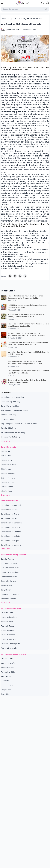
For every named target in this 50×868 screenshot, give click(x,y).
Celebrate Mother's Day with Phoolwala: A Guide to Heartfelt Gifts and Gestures (28, 372)
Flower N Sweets (7, 630)
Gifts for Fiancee (7, 482)
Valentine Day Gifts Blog (11, 402)
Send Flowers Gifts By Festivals (13, 654)
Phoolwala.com (39, 209)
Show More (5, 441)
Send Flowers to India (10, 501)
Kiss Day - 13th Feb (35, 243)
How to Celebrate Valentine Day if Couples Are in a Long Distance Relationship (28, 325)
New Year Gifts (7, 676)
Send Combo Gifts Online (11, 608)
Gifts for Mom (6, 460)
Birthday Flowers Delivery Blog (13, 432)
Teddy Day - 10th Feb (11, 240)
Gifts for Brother (7, 487)
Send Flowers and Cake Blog (12, 397)
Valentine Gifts (7, 659)
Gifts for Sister (6, 491)
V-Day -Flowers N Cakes (12, 254)
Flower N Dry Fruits (8, 639)
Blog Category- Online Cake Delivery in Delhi (19, 424)
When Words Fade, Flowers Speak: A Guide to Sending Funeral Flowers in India (26, 316)
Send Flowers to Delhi (9, 510)
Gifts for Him (33, 233)
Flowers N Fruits (7, 622)
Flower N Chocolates (9, 617)
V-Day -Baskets (41, 250)
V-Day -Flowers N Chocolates (14, 257)
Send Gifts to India (8, 447)
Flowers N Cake (7, 613)
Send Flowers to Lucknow (11, 545)
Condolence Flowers (9, 577)
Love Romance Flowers (10, 568)
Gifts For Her (6, 233)
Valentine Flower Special (35, 231)
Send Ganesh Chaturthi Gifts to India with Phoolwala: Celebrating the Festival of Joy (25, 362)
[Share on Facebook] (10, 276)
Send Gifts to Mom (8, 465)
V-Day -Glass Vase (10, 252)
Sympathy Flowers (8, 581)
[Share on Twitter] (15, 276)
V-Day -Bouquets (9, 250)
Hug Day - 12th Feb (9, 243)
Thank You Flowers (8, 599)
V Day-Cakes (38, 261)
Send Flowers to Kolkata (10, 536)
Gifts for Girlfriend (8, 473)
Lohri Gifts (5, 681)
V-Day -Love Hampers (35, 252)
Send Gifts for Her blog (10, 406)
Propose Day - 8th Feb (12, 238)
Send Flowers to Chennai (11, 532)
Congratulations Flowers (11, 572)
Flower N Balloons (8, 635)
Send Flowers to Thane (10, 514)
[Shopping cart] (42, 3)
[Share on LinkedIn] (20, 276)
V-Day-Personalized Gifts (12, 268)
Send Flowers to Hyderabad (12, 527)
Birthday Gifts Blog (8, 428)
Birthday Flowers (8, 559)
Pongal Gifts (6, 690)
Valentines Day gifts (10, 209)
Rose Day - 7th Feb (39, 236)
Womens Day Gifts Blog (10, 437)
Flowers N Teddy (7, 626)
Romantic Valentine (10, 264)
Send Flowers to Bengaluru (12, 523)
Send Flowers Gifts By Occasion (14, 555)
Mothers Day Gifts (8, 663)
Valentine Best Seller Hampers (15, 236)
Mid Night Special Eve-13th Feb (15, 245)
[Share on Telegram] (25, 276)
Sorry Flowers (6, 590)
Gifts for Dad (6, 469)
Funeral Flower (7, 585)
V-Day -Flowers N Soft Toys (13, 259)
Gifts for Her (6, 451)
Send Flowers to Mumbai (11, 505)
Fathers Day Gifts (8, 668)
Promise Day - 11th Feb (36, 240)
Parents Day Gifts (8, 672)
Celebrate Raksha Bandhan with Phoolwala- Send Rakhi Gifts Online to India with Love (28, 344)
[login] (47, 3)
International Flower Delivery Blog (14, 410)
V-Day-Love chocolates (37, 264)
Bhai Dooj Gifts (7, 685)
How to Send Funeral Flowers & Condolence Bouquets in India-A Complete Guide (25, 297)
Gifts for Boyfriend (8, 478)
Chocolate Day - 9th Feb (36, 238)
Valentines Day (8, 75)
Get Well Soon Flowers (10, 594)
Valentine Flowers (9, 231)
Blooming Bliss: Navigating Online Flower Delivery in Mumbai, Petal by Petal (28, 381)
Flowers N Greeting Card (11, 644)
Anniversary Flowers (9, 563)
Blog (10, 19)
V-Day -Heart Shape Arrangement (17, 247)
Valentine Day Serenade (12, 261)
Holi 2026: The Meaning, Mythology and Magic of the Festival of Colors (27, 306)
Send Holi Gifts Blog (9, 415)
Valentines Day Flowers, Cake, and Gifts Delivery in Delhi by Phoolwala (28, 353)
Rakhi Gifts (5, 694)
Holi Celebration (7, 419)
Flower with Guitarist (9, 648)
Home (3, 19)
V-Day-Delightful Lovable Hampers (17, 266)
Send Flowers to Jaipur (10, 541)
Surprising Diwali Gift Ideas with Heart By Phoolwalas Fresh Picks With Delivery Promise (26, 334)
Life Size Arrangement (38, 259)
